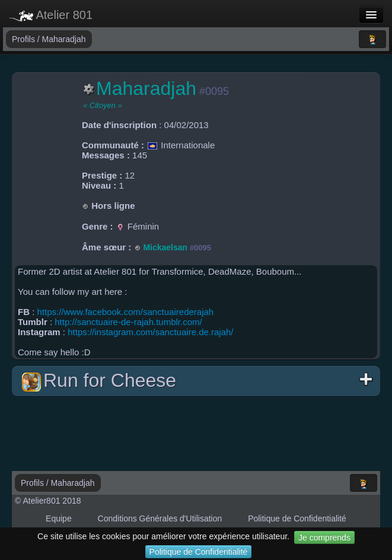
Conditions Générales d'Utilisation (160, 518)
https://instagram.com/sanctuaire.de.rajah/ (150, 332)
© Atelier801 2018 (48, 501)
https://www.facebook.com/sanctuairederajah (126, 312)
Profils (25, 39)
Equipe (59, 518)
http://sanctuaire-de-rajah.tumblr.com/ (128, 322)
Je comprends (324, 537)
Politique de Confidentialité (199, 552)
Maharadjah (64, 39)
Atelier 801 (51, 15)
